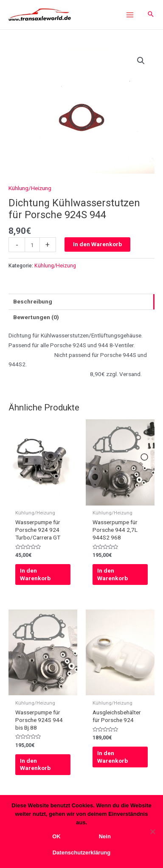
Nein (105, 836)
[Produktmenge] (32, 245)
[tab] (81, 302)
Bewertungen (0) (36, 317)
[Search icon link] (151, 15)
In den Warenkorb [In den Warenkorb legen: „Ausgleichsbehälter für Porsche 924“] (112, 757)
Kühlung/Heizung (30, 188)
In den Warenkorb (97, 244)
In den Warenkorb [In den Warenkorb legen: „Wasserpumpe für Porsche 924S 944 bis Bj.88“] (35, 764)
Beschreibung (33, 301)
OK (56, 836)
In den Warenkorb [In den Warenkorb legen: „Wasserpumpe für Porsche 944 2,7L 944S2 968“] (112, 574)
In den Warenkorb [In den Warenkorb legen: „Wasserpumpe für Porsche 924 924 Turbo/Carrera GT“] (35, 574)
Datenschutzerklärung (82, 853)
